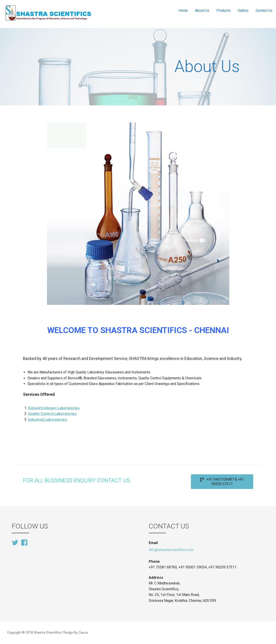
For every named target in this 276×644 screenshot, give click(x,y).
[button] (222, 482)
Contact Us (264, 10)
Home (183, 10)
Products (224, 10)
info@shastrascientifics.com (171, 550)
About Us (202, 10)
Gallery (243, 10)
